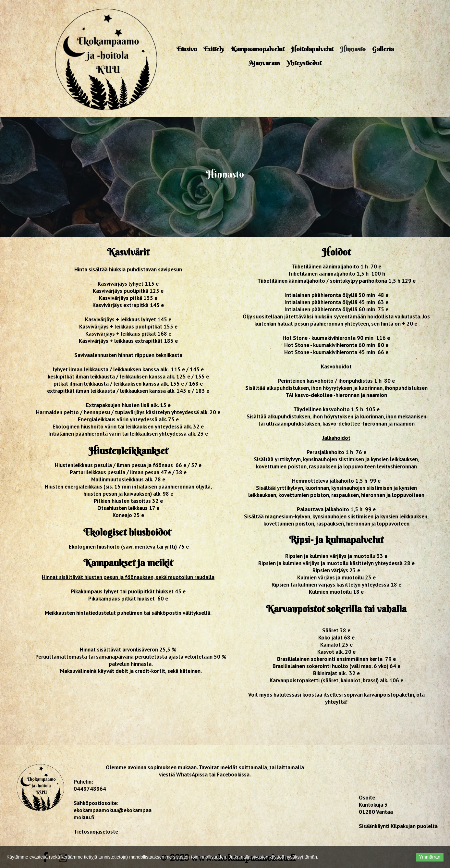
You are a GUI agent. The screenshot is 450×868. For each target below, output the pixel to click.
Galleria (383, 49)
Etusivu (187, 49)
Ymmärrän (430, 857)
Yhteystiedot (304, 63)
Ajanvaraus (265, 63)
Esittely (214, 49)
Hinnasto (353, 49)
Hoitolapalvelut (312, 49)
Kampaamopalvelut (257, 49)
